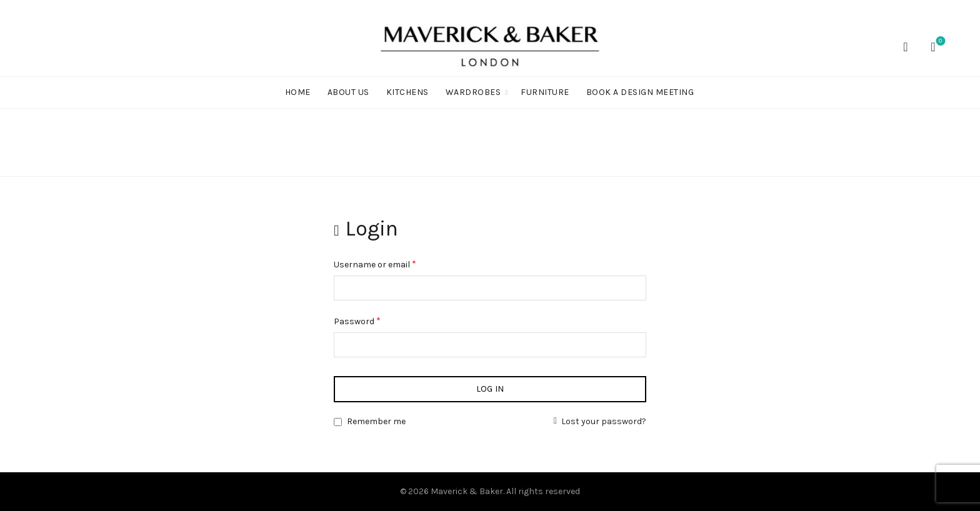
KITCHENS (407, 92)
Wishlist (939, 42)
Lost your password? (604, 421)
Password (374, 320)
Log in (490, 389)
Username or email (392, 263)
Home (298, 92)
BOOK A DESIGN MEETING (640, 92)
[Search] (906, 47)
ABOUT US (348, 92)
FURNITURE (545, 92)
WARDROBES (473, 92)
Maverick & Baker (467, 491)
